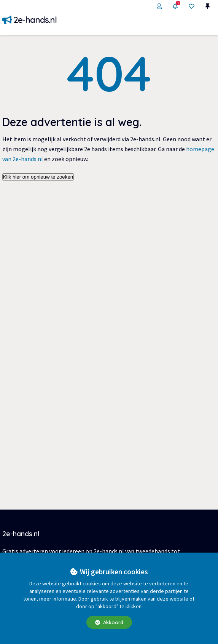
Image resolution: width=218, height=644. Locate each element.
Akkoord (109, 622)
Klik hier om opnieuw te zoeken (38, 177)
